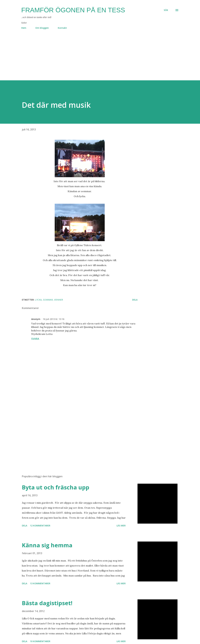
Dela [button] (135, 300)
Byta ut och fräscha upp (56, 487)
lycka (38, 300)
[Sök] (166, 10)
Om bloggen (42, 28)
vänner (59, 300)
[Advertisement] (94, 58)
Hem (24, 28)
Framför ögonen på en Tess (73, 10)
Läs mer (121, 526)
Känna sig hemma (47, 545)
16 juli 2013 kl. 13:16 (54, 319)
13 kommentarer (40, 583)
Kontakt (62, 28)
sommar (48, 300)
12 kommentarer (40, 526)
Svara (35, 339)
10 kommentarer (40, 641)
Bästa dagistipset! (47, 603)
